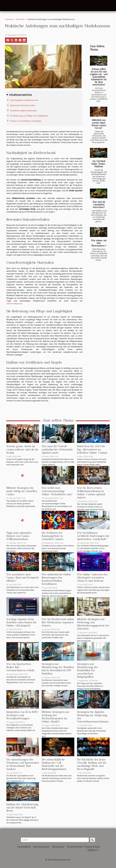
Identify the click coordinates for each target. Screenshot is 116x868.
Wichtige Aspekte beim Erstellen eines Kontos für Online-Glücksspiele (22, 622)
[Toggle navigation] (7, 6)
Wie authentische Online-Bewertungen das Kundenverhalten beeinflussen (57, 579)
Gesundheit (24, 847)
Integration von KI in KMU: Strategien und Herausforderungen (22, 715)
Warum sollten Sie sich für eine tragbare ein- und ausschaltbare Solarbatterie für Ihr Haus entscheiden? (99, 77)
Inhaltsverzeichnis (20, 95)
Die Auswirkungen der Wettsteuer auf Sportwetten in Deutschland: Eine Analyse (23, 764)
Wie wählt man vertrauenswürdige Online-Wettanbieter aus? (57, 491)
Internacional (41, 847)
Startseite (9, 19)
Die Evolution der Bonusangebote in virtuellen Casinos (52, 536)
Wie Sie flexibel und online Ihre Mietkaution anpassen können (58, 622)
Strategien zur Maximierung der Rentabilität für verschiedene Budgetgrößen (88, 670)
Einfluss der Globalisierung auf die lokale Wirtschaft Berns (22, 808)
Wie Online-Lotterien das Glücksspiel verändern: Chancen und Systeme (92, 578)
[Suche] (55, 840)
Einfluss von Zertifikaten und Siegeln (26, 121)
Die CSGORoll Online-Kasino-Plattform (99, 164)
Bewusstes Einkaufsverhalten (23, 105)
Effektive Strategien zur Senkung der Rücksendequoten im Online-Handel (56, 717)
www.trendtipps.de (14, 304)
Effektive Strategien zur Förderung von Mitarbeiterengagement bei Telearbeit (93, 624)
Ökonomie (20, 19)
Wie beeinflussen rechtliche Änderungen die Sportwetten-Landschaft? (93, 536)
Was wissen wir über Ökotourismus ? (99, 243)
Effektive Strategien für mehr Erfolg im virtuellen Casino (22, 491)
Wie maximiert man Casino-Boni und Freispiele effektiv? (23, 578)
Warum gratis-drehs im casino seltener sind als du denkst (22, 449)
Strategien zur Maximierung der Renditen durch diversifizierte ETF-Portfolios (58, 669)
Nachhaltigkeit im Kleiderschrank (24, 100)
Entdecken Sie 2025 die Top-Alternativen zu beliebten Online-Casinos (92, 449)
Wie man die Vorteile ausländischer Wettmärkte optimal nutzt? (57, 449)
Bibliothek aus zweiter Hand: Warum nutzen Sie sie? (99, 124)
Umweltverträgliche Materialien (24, 111)
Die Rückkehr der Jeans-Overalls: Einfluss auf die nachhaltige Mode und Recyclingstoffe (92, 764)
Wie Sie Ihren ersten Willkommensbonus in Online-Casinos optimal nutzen (91, 493)
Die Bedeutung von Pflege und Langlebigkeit (29, 116)
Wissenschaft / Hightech (92, 848)
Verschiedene (75, 847)
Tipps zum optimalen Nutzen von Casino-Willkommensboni (19, 536)
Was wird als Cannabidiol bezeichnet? (99, 205)
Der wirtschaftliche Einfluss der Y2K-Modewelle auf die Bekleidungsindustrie (54, 764)
